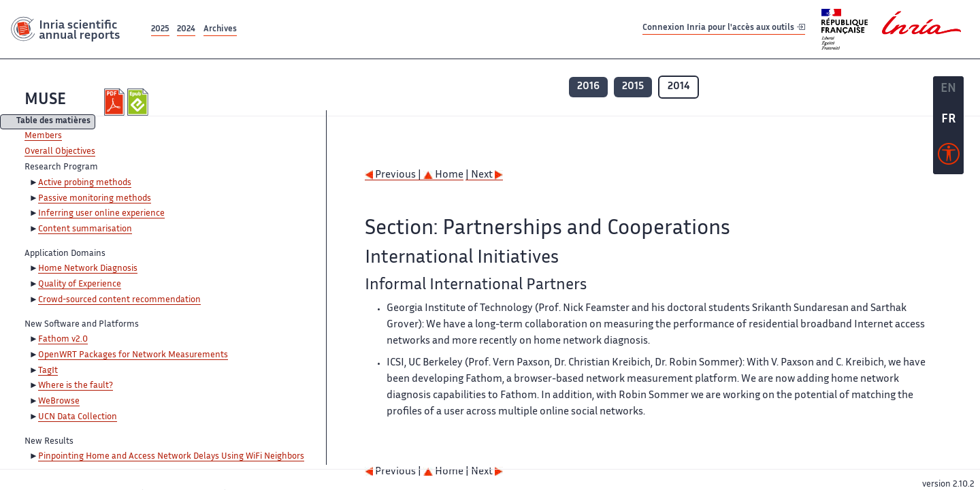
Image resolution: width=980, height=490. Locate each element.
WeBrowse (59, 402)
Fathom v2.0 (63, 340)
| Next (484, 175)
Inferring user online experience (101, 214)
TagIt (48, 371)
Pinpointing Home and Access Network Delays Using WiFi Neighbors (171, 457)
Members (43, 136)
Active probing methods (85, 183)
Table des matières (53, 122)
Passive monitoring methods (95, 199)
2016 (588, 87)
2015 (633, 87)
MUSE (45, 100)
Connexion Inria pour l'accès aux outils (724, 29)
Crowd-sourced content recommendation (119, 300)
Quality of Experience (80, 284)
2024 (186, 30)
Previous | (394, 175)
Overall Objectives (60, 152)
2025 (160, 30)
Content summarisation (85, 229)
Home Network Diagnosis (88, 269)
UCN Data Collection (78, 417)
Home (443, 175)
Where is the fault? (76, 386)
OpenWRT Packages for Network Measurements (133, 355)
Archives (220, 30)
